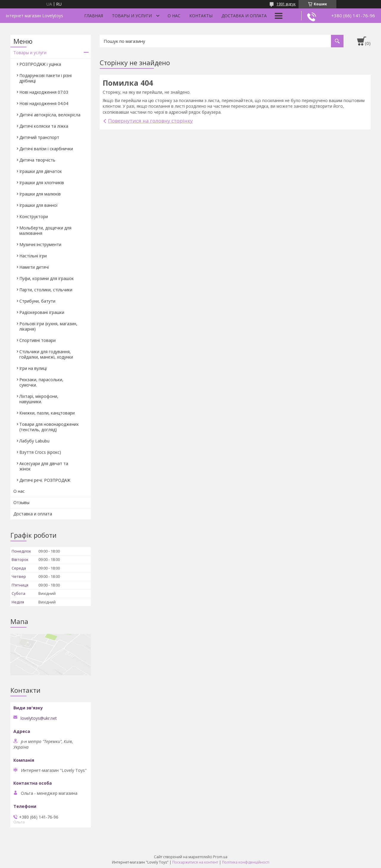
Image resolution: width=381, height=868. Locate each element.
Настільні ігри (33, 256)
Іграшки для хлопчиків (42, 183)
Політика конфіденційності (246, 862)
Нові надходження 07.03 (44, 92)
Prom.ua (220, 857)
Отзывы (21, 502)
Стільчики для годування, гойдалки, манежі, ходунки (46, 354)
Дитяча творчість (37, 160)
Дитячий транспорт (39, 137)
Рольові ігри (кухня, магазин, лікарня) (48, 326)
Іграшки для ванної (39, 205)
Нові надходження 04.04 (44, 103)
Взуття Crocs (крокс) (40, 452)
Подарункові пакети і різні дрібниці (46, 78)
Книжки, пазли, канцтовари (47, 413)
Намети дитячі (34, 267)
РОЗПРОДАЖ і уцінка (40, 64)
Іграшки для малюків (40, 194)
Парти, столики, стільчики (46, 290)
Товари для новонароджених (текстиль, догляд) (49, 427)
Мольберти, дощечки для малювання (45, 230)
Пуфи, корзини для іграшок (47, 278)
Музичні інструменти (40, 244)
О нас (174, 16)
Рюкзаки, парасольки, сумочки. (41, 382)
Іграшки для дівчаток (41, 171)
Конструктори (34, 216)
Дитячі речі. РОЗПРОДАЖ (45, 480)
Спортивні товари (38, 340)
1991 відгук (286, 4)
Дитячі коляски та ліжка (44, 126)
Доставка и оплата (244, 16)
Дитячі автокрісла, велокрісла (50, 115)
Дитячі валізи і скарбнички (46, 149)
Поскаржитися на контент (195, 862)
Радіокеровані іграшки (42, 312)
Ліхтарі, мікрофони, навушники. (39, 399)
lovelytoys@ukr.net (39, 718)
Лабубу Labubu (34, 441)
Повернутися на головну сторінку (150, 121)
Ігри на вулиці (33, 368)
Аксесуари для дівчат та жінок (44, 466)
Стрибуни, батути (37, 301)
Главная (94, 16)
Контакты (201, 16)
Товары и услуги (132, 16)
